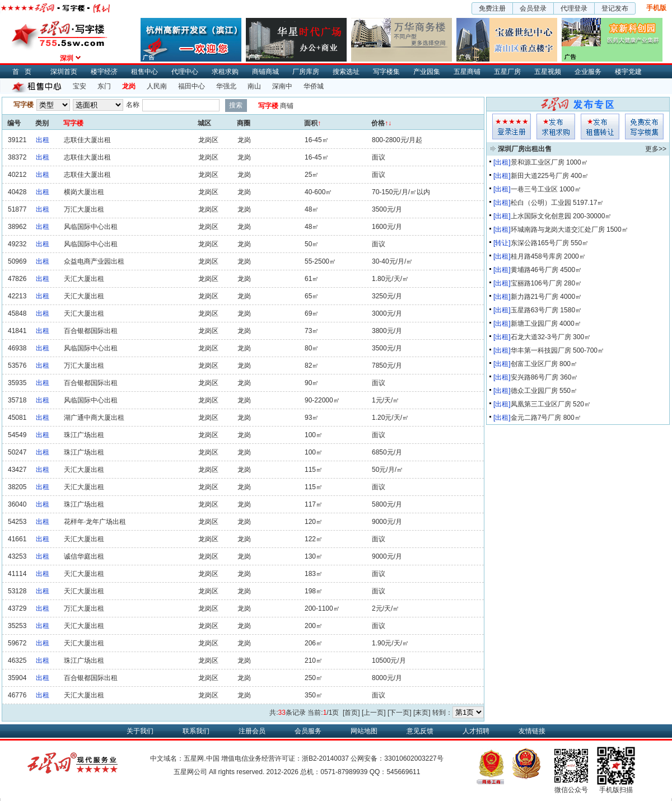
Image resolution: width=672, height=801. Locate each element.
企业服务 (588, 72)
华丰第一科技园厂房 (541, 350)
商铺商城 (265, 72)
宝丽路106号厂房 (536, 283)
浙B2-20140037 (325, 758)
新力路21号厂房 (535, 297)
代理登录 (574, 8)
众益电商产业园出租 (94, 261)
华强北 (226, 86)
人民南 (157, 86)
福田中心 (192, 86)
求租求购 (225, 72)
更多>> (656, 149)
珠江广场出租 (84, 435)
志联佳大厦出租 (87, 140)
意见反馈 (420, 731)
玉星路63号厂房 (535, 310)
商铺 (287, 106)
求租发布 (556, 127)
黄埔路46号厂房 (535, 270)
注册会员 (252, 731)
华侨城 (314, 86)
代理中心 (185, 72)
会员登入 (512, 127)
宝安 (80, 86)
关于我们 (140, 731)
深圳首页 (64, 72)
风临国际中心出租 (91, 227)
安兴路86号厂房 (535, 377)
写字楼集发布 (644, 127)
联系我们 (196, 731)
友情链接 (532, 731)
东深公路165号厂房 (540, 243)
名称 (133, 105)
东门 (104, 86)
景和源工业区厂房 (538, 162)
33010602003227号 (414, 758)
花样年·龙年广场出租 (95, 522)
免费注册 (492, 8)
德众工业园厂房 (534, 391)
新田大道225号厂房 (540, 176)
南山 (254, 86)
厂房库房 (306, 72)
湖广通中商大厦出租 (94, 418)
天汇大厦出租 (84, 279)
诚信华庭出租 (84, 556)
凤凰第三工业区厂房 (541, 404)
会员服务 (308, 731)
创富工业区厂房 (534, 364)
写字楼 (268, 106)
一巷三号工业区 (534, 189)
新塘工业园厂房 (534, 324)
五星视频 (548, 72)
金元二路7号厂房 (536, 418)
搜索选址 (346, 72)
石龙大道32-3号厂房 (541, 337)
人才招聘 (476, 731)
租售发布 (600, 127)
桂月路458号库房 (536, 256)
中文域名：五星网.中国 (185, 758)
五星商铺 (467, 72)
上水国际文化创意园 (541, 216)
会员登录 (533, 8)
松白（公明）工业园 (541, 203)
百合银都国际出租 (91, 331)
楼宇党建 (628, 72)
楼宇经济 (104, 72)
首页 (25, 72)
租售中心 (144, 72)
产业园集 (427, 72)
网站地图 (364, 731)
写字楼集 (386, 72)
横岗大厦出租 (84, 192)
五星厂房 (507, 72)
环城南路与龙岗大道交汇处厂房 (558, 229)
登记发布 (615, 8)
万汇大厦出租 (84, 209)
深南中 (282, 86)
